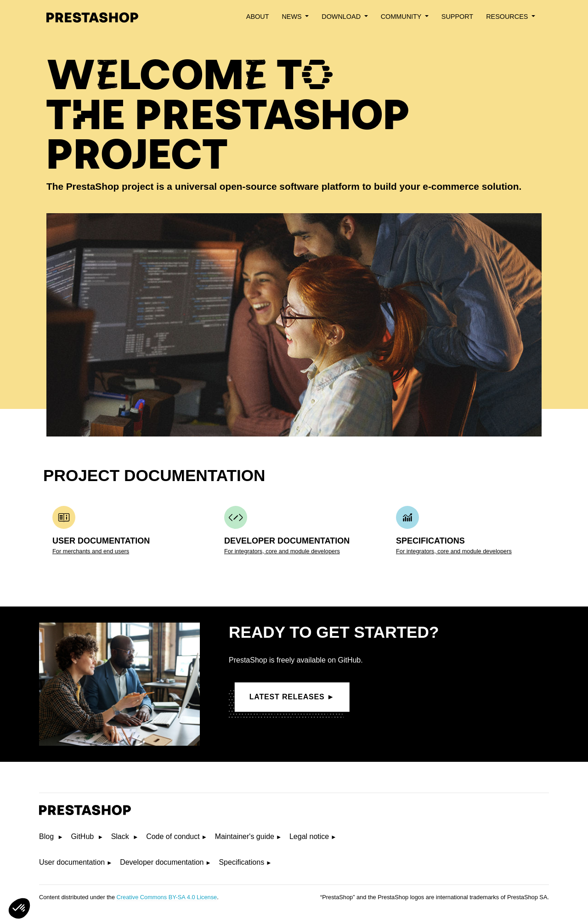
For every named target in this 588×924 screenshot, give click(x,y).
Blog (47, 836)
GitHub (83, 836)
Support (457, 17)
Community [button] (402, 17)
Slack (121, 836)
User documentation (72, 862)
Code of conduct (173, 836)
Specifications (241, 862)
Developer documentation (162, 862)
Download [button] (342, 17)
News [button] (292, 17)
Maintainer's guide (245, 836)
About (258, 17)
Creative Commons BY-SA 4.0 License (167, 897)
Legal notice (309, 836)
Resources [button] (508, 17)
